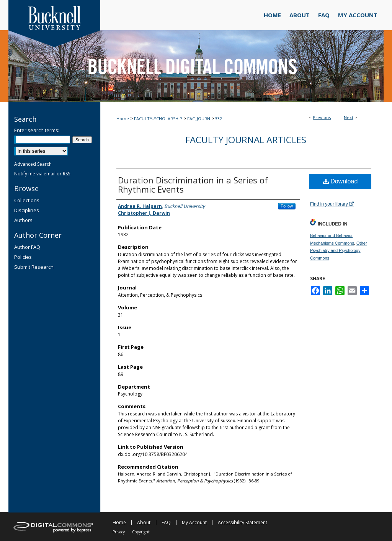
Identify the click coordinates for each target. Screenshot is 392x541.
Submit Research (34, 267)
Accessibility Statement (243, 522)
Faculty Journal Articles (246, 140)
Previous (322, 117)
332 (219, 118)
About (144, 522)
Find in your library (332, 204)
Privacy (119, 532)
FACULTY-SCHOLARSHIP (158, 118)
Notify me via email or (42, 174)
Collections (27, 200)
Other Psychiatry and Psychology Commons (339, 251)
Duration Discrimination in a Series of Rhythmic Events (193, 185)
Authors (23, 220)
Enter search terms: (37, 130)
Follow (287, 206)
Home (123, 118)
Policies (23, 257)
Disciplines (27, 210)
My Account (194, 522)
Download (341, 181)
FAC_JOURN (199, 118)
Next (349, 117)
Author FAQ (27, 247)
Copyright (141, 532)
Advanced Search (33, 164)
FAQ (166, 522)
